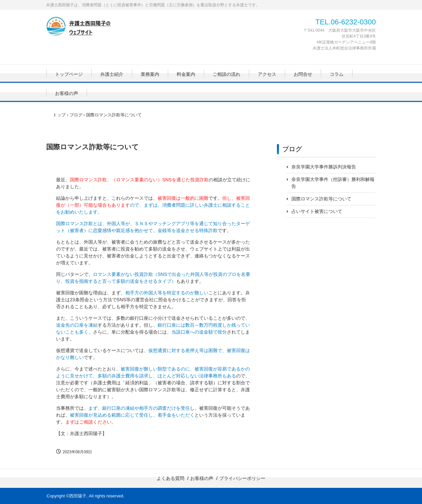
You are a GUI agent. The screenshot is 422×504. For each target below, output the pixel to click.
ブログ (76, 115)
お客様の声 (67, 93)
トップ (59, 115)
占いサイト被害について (317, 211)
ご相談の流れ (226, 74)
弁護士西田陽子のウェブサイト (90, 28)
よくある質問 (170, 478)
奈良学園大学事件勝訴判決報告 (324, 167)
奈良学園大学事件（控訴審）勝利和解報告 (333, 183)
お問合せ (303, 74)
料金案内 (186, 74)
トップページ (69, 74)
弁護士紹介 (112, 74)
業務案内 (150, 74)
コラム (337, 74)
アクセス (267, 74)
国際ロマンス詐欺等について (321, 199)
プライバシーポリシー (242, 478)
